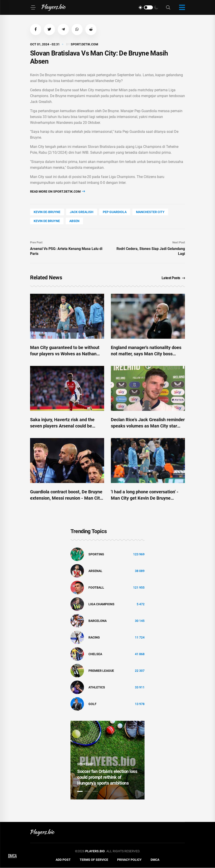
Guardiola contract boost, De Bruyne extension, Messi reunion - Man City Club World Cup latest (66, 498)
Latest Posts (173, 278)
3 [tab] (95, 791)
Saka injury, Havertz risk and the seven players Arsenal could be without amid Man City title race (62, 426)
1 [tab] (80, 791)
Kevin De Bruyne (47, 221)
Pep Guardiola (115, 212)
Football (96, 588)
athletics (97, 687)
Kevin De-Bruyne (47, 212)
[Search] (168, 8)
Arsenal (95, 571)
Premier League (101, 671)
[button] (36, 29)
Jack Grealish (82, 212)
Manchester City (150, 212)
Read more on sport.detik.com (58, 191)
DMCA (155, 860)
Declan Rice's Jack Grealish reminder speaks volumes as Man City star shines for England (148, 426)
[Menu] (33, 7)
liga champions (101, 604)
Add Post (63, 860)
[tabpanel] (107, 760)
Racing (94, 637)
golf (92, 704)
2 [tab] (88, 791)
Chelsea (95, 654)
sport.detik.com (84, 44)
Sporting (96, 554)
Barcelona (98, 621)
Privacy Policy (129, 860)
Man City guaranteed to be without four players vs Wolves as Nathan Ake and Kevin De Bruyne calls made (67, 354)
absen (74, 221)
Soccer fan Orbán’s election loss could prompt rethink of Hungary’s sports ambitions (107, 777)
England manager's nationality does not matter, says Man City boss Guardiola (146, 354)
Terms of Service (94, 860)
